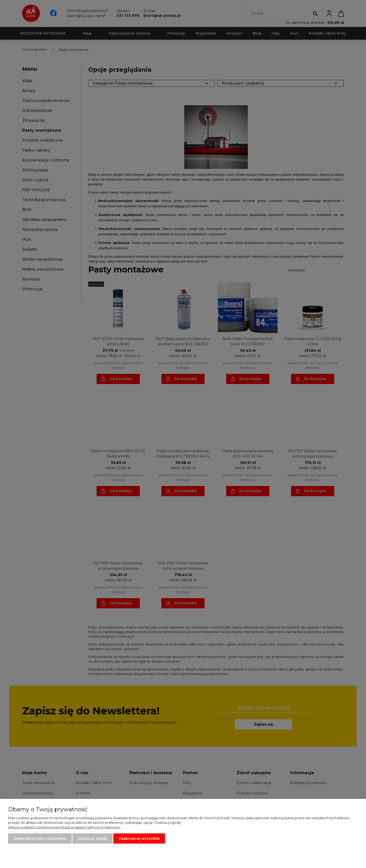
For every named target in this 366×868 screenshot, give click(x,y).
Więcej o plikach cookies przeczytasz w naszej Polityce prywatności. (64, 827)
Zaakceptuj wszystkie (139, 838)
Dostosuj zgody (93, 838)
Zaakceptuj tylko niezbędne (40, 838)
